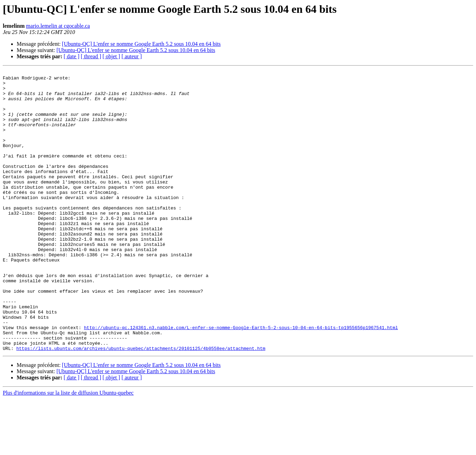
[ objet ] (111, 56)
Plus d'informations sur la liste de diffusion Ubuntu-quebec (68, 449)
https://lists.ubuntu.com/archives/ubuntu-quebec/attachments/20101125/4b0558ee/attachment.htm (141, 404)
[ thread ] (91, 56)
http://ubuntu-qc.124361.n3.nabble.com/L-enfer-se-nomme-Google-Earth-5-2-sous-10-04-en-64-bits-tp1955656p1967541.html (241, 379)
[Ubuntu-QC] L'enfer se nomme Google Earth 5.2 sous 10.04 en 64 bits (141, 44)
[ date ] (72, 56)
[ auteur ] (132, 56)
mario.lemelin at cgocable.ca (58, 26)
